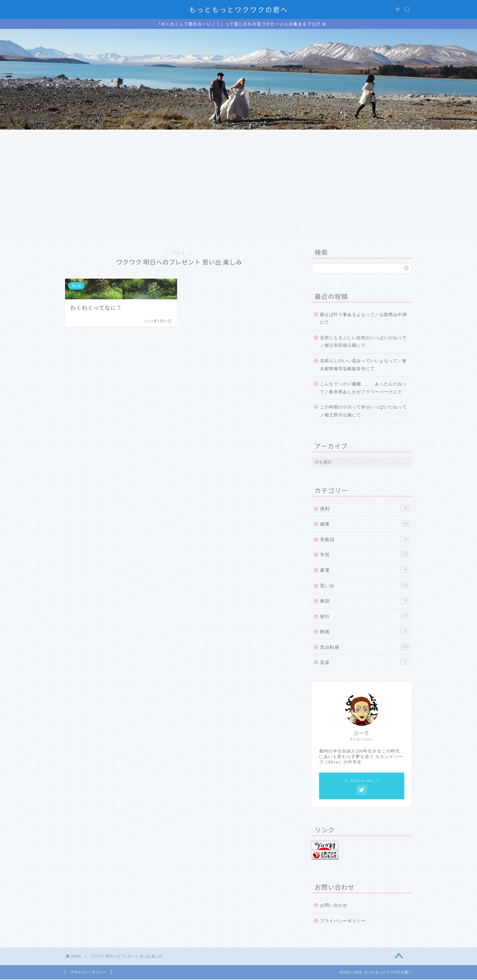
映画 (365, 632)
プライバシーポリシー (343, 921)
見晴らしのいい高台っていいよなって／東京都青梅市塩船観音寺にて (363, 365)
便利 (365, 509)
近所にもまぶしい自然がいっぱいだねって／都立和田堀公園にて (363, 342)
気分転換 (365, 647)
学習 (365, 555)
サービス (210, 229)
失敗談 (365, 540)
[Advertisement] (238, 176)
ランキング (267, 229)
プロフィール (152, 229)
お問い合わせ (383, 229)
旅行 (365, 617)
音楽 (365, 663)
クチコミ (325, 229)
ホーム (94, 229)
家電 (365, 570)
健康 (365, 524)
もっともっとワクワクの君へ (239, 10)
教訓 (365, 601)
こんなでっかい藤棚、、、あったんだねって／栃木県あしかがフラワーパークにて (363, 389)
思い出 (365, 586)
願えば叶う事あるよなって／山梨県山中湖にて (363, 319)
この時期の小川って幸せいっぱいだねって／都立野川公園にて (363, 412)
